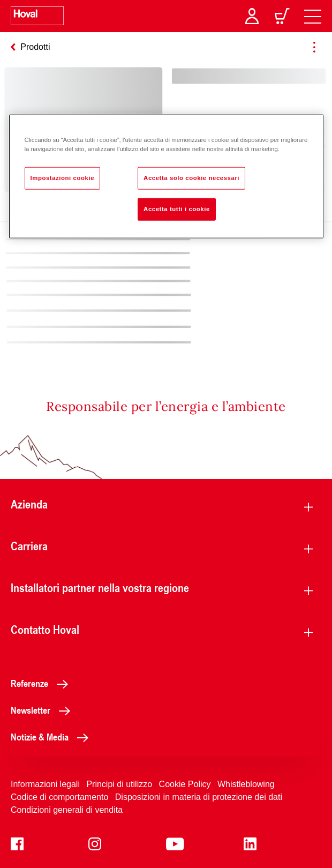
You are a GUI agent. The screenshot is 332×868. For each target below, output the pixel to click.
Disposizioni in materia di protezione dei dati (199, 797)
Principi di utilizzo (119, 784)
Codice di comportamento (59, 797)
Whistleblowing (246, 784)
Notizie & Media (52, 737)
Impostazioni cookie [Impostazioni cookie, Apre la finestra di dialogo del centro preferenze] (63, 178)
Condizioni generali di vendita (67, 810)
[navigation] (313, 16)
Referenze (42, 683)
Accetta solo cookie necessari (191, 178)
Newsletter (43, 710)
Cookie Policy (185, 784)
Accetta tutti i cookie (177, 209)
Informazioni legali (45, 784)
